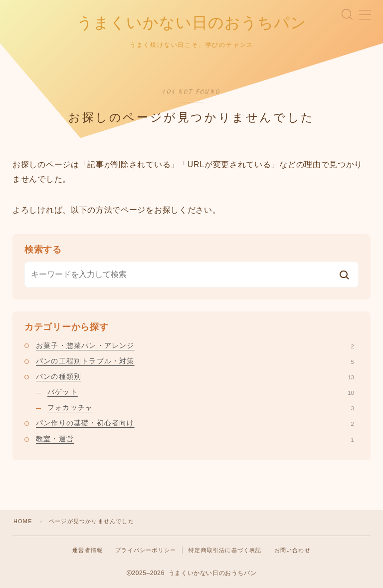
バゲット (201, 392)
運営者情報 (88, 550)
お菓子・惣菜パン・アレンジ (195, 345)
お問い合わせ (292, 550)
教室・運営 (195, 439)
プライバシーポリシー (146, 550)
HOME (23, 521)
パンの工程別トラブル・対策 (195, 361)
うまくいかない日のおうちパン (192, 23)
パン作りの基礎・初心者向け (195, 423)
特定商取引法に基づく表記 (225, 550)
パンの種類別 (195, 376)
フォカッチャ (201, 407)
